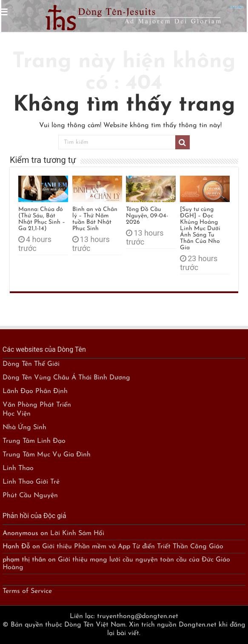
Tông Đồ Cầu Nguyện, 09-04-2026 (147, 216)
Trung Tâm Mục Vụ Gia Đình (47, 455)
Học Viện (17, 414)
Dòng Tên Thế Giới (31, 364)
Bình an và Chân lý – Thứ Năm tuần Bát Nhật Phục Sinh (95, 219)
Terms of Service (27, 591)
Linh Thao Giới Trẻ (31, 482)
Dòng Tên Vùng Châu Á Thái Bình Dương (66, 378)
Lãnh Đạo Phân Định (35, 391)
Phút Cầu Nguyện (30, 496)
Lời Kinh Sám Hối (77, 533)
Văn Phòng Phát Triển (37, 405)
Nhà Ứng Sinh (24, 427)
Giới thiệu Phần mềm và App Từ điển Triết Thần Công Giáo (133, 547)
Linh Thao (18, 468)
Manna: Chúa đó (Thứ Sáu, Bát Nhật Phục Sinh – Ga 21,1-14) (42, 219)
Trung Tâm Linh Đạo (34, 441)
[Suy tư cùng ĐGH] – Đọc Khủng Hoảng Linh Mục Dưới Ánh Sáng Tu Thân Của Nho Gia (200, 229)
